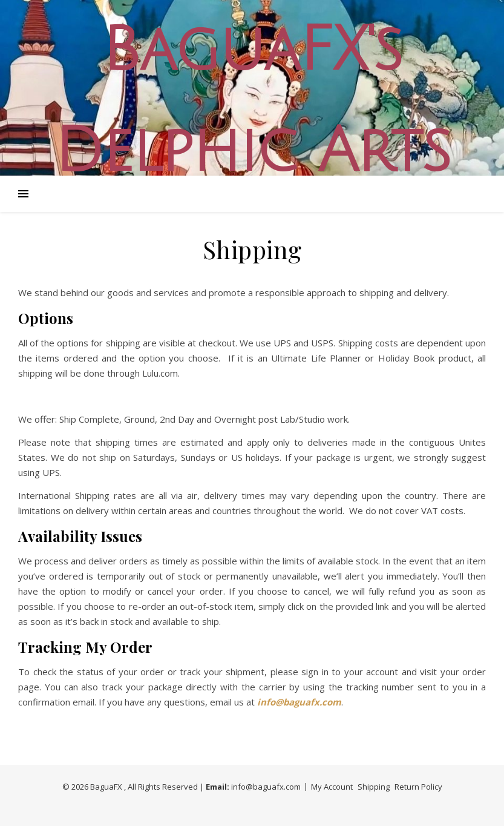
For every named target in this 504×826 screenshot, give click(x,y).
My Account (332, 787)
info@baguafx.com (266, 787)
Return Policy (418, 787)
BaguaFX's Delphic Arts (252, 101)
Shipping (374, 787)
